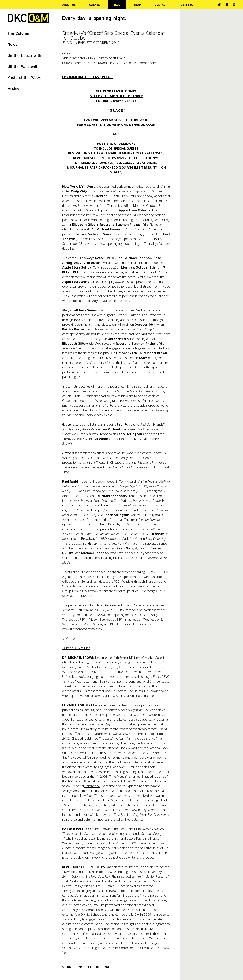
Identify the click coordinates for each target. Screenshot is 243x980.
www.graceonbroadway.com (82, 629)
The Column (19, 33)
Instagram (234, 5)
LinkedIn (98, 967)
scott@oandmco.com (141, 63)
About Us (69, 5)
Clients (95, 5)
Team (138, 5)
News (13, 44)
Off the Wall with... (24, 66)
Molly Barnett (79, 43)
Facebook (227, 5)
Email (107, 967)
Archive (15, 88)
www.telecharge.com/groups (111, 591)
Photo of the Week (24, 77)
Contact (161, 5)
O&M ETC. (187, 5)
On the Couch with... (26, 55)
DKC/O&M (28, 18)
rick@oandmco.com (76, 63)
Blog (117, 5)
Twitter (219, 5)
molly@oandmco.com (108, 63)
